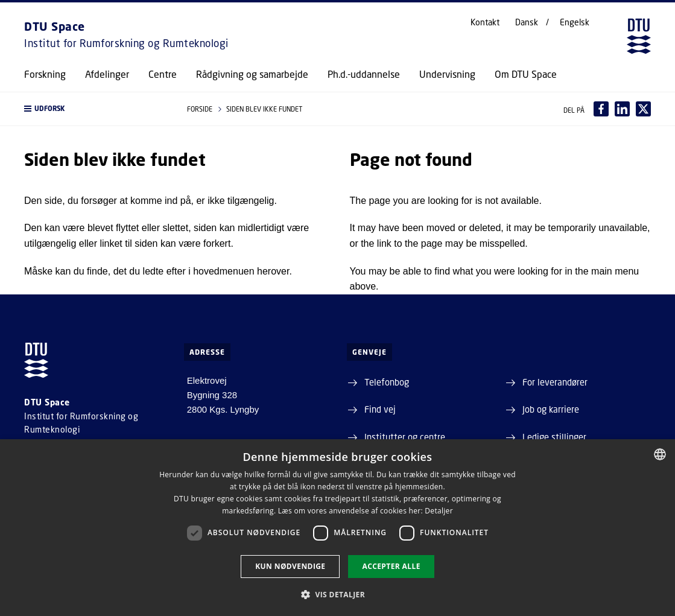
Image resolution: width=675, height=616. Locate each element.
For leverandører (555, 382)
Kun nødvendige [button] (290, 566)
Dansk (527, 22)
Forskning (45, 74)
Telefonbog (387, 382)
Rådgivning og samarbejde (252, 74)
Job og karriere (551, 409)
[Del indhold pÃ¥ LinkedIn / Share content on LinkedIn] (622, 109)
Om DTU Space (526, 74)
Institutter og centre (405, 437)
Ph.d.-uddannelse (364, 74)
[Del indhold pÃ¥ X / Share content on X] (643, 109)
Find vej (380, 409)
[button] (93, 109)
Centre (163, 74)
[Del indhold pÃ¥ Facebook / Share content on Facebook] (601, 109)
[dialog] (337, 528)
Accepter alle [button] (391, 566)
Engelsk (575, 22)
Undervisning (447, 74)
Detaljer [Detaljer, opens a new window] (439, 511)
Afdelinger (107, 74)
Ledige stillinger (554, 437)
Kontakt (485, 22)
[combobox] (660, 454)
